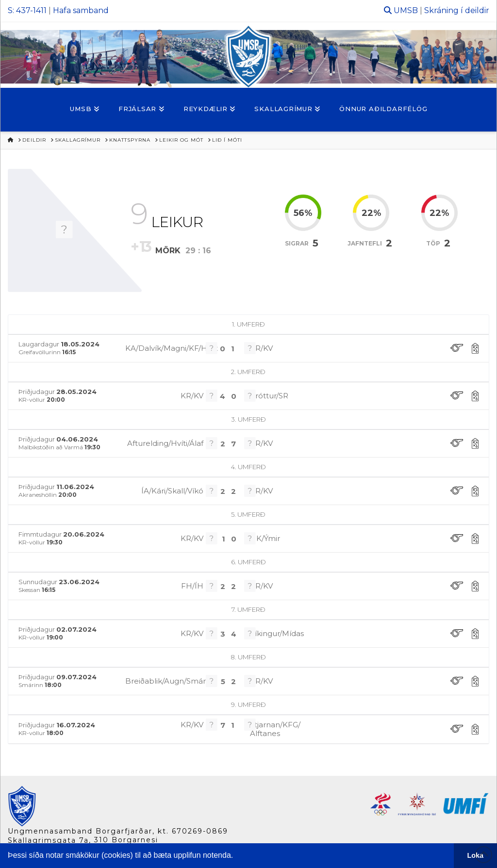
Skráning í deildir (457, 10)
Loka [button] (476, 855)
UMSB (406, 10)
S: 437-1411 (27, 10)
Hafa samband (81, 10)
